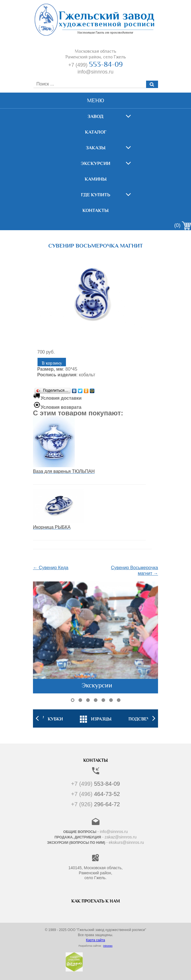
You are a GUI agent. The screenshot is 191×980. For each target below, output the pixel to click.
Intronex (108, 946)
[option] (96, 718)
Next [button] (154, 718)
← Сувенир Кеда (51, 568)
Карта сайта (96, 940)
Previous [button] (37, 718)
